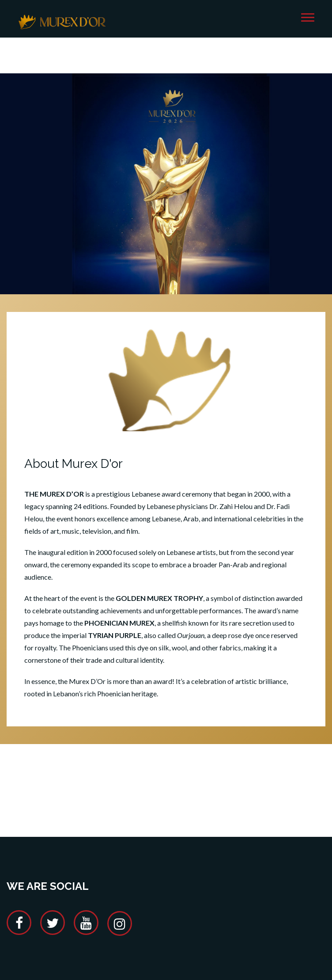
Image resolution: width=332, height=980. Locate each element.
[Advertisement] (167, 778)
